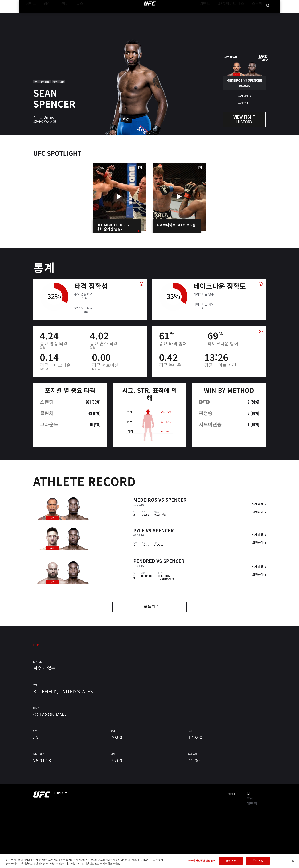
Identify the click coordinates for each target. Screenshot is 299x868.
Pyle (139, 531)
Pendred (144, 562)
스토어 (258, 14)
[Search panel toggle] (268, 14)
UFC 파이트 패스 (236, 14)
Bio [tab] (36, 645)
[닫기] (293, 861)
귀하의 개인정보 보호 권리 (202, 860)
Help (232, 794)
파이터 (60, 14)
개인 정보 (254, 803)
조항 (250, 798)
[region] (149, 861)
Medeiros (145, 501)
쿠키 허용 (258, 860)
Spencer (176, 501)
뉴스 (75, 14)
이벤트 (30, 14)
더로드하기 (150, 607)
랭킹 (44, 14)
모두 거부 (231, 860)
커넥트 (213, 14)
